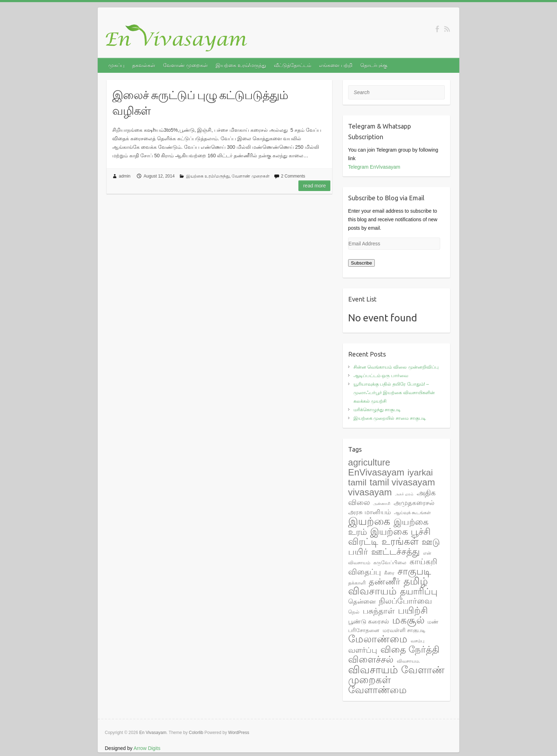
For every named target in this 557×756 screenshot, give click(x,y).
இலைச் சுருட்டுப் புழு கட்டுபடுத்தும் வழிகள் (200, 103)
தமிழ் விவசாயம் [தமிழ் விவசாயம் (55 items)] (388, 586)
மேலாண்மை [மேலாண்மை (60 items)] (378, 639)
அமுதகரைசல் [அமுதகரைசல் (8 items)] (414, 503)
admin (125, 176)
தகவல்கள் (144, 65)
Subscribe (361, 263)
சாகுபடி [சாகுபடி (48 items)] (414, 571)
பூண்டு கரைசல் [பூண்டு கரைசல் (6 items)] (369, 621)
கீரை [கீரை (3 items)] (389, 573)
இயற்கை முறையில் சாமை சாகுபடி (390, 418)
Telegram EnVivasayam (374, 167)
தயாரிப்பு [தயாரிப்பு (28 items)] (419, 591)
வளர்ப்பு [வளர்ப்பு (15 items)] (363, 650)
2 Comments (293, 176)
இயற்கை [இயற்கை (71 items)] (369, 521)
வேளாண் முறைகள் (185, 65)
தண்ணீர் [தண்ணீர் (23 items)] (385, 582)
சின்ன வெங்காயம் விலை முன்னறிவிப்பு (396, 367)
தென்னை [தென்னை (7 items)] (362, 602)
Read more (314, 186)
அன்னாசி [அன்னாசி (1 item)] (382, 504)
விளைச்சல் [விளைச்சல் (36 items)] (371, 659)
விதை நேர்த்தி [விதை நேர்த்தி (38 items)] (410, 649)
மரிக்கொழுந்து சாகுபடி (377, 410)
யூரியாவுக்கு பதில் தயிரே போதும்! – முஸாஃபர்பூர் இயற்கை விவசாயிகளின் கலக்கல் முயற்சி (394, 393)
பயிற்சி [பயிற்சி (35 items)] (413, 610)
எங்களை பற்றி (336, 65)
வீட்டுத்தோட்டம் (293, 65)
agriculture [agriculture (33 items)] (369, 462)
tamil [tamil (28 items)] (357, 482)
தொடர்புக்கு (374, 65)
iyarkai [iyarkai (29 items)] (420, 472)
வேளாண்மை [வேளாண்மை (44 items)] (377, 690)
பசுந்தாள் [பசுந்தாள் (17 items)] (379, 611)
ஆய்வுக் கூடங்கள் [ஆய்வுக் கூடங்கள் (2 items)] (413, 513)
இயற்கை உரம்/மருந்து (241, 65)
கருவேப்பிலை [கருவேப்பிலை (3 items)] (390, 562)
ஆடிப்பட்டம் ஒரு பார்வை (381, 376)
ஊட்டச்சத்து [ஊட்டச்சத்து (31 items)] (396, 551)
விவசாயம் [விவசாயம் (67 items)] (373, 670)
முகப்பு (116, 65)
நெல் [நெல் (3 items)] (354, 612)
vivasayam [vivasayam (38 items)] (370, 492)
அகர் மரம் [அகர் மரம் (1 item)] (404, 494)
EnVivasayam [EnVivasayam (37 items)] (376, 472)
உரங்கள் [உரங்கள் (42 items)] (400, 542)
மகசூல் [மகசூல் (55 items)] (408, 620)
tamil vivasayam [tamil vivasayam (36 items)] (402, 482)
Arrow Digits (147, 748)
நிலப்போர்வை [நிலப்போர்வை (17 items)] (405, 601)
